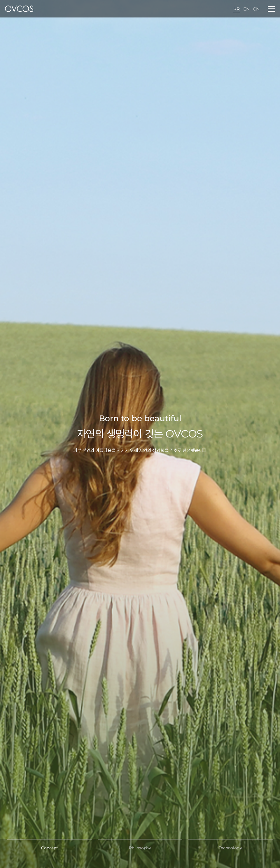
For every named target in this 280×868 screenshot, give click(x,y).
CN (256, 9)
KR (237, 9)
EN (246, 9)
